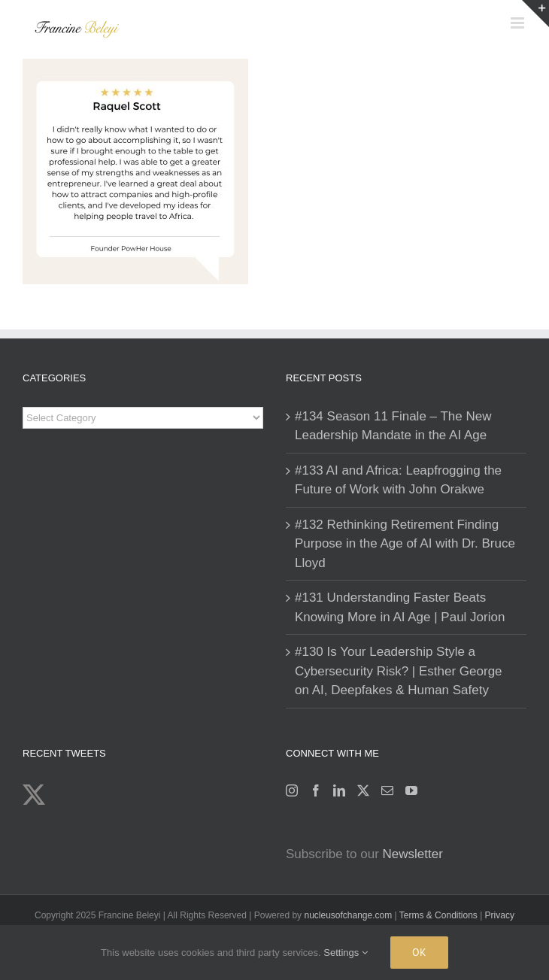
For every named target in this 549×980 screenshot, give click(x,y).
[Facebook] (316, 790)
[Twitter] (363, 790)
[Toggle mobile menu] (519, 23)
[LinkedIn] (339, 790)
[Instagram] (292, 790)
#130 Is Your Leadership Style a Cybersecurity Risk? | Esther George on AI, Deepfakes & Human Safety (399, 671)
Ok (419, 952)
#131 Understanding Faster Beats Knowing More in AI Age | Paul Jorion (400, 607)
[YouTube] (411, 790)
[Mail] (387, 790)
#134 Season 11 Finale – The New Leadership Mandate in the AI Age (393, 426)
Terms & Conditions (440, 915)
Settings (346, 953)
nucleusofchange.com (348, 915)
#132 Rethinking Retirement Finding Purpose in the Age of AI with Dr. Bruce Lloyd (405, 544)
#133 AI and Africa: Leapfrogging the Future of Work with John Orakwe (398, 480)
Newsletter (413, 854)
